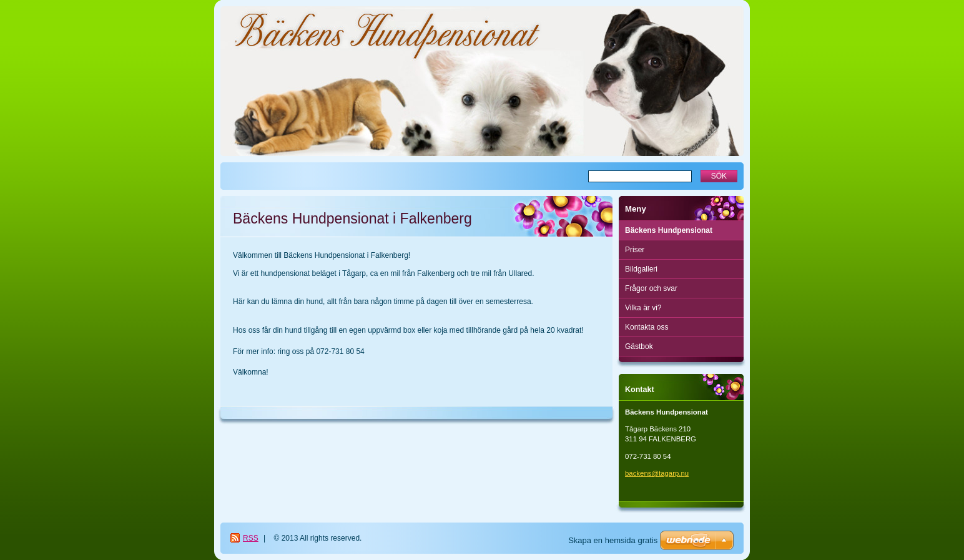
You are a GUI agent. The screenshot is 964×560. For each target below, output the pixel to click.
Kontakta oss (647, 327)
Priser (635, 250)
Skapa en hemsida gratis (613, 540)
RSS (251, 538)
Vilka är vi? (643, 308)
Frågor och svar (651, 288)
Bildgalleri (641, 269)
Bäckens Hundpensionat (669, 230)
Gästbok (639, 346)
